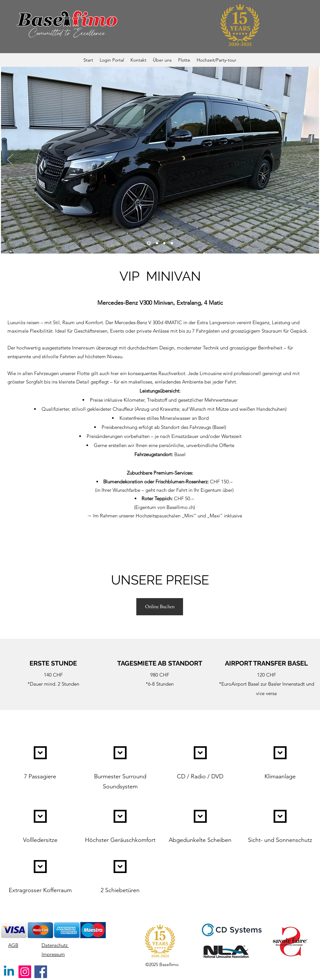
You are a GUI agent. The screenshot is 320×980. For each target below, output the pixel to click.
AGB (13, 945)
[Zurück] (10, 160)
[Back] (164, 243)
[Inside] (172, 243)
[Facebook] (41, 972)
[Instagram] (25, 972)
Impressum (53, 954)
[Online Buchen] (160, 607)
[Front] (149, 243)
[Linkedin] (9, 972)
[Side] (157, 243)
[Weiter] (310, 160)
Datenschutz (55, 945)
